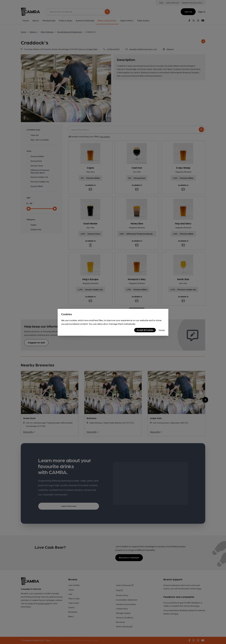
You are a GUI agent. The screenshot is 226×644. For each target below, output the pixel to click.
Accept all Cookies (145, 330)
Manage (162, 330)
